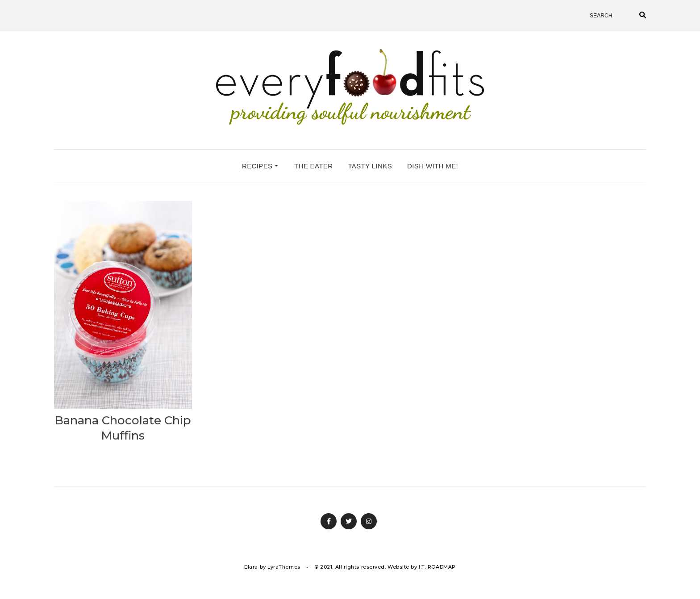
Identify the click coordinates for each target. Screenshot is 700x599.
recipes (260, 166)
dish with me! (433, 166)
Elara (251, 567)
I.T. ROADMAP (437, 567)
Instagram (369, 521)
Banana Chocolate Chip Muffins (123, 428)
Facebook (329, 521)
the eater (313, 166)
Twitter (349, 521)
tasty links (370, 166)
